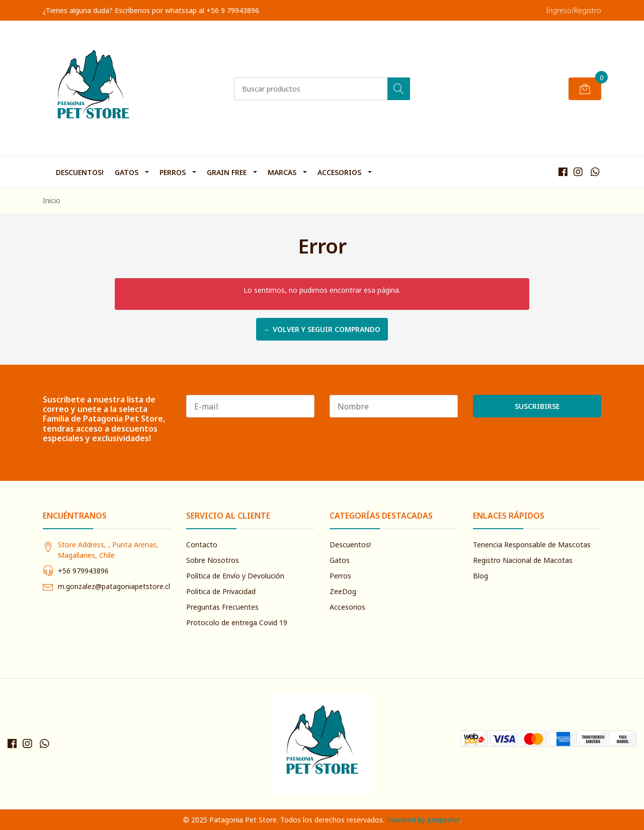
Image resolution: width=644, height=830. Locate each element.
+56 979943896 (83, 571)
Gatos (127, 172)
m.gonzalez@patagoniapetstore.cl (114, 586)
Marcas (282, 172)
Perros (173, 172)
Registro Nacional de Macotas (523, 560)
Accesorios (339, 172)
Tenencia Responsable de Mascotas (532, 545)
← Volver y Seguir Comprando (322, 329)
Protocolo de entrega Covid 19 (237, 622)
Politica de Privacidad (221, 591)
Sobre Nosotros (213, 560)
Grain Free (227, 172)
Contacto (202, 545)
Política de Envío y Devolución (235, 576)
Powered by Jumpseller (423, 820)
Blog (480, 576)
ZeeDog (343, 591)
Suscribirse (537, 406)
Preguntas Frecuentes (222, 607)
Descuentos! (80, 172)
